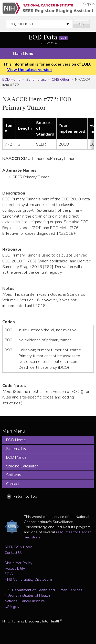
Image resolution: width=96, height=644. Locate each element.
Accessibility (15, 568)
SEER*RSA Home (19, 547)
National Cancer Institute (25, 601)
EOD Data (48, 38)
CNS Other (61, 79)
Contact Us (14, 553)
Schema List (36, 79)
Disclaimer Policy (18, 563)
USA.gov (12, 607)
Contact (13, 484)
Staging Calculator (22, 466)
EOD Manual (17, 457)
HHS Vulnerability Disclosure (28, 579)
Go (81, 24)
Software (14, 475)
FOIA (9, 574)
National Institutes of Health (27, 595)
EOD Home (11, 79)
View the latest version (29, 70)
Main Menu (23, 54)
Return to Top (25, 496)
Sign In (89, 4)
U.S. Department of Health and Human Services (43, 590)
